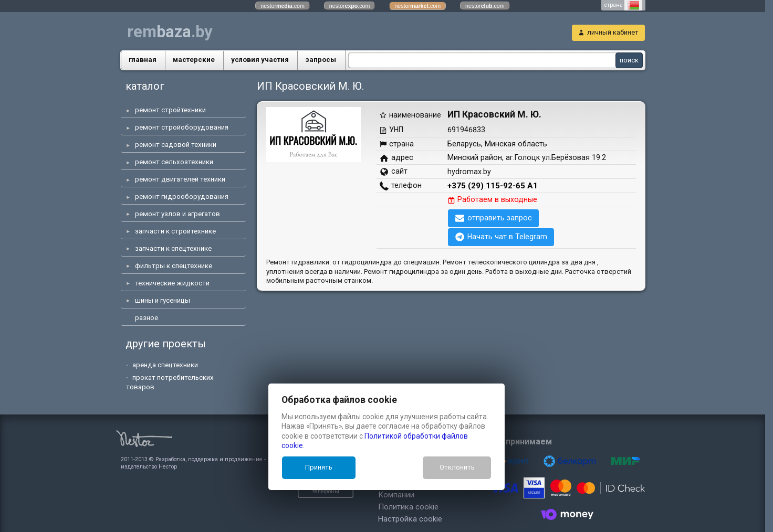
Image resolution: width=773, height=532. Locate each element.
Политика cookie (342, 496)
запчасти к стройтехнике (175, 231)
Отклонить (457, 467)
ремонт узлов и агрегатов (177, 214)
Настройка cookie (343, 508)
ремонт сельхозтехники (174, 162)
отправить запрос (500, 218)
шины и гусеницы (163, 300)
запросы (321, 60)
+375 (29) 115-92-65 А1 (493, 186)
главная (143, 60)
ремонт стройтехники (170, 110)
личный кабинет (613, 32)
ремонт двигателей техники (180, 179)
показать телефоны (253, 485)
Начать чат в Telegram (507, 237)
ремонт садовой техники (176, 145)
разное (147, 318)
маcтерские (194, 60)
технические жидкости (172, 283)
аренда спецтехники (165, 365)
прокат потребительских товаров (170, 382)
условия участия (260, 60)
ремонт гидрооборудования (182, 196)
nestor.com (283, 6)
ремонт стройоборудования (182, 127)
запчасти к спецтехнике (173, 248)
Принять (319, 467)
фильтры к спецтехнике (174, 266)
